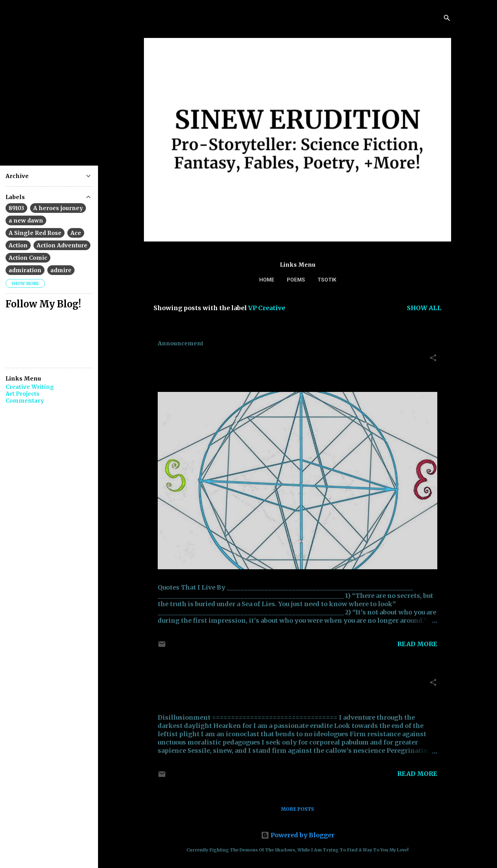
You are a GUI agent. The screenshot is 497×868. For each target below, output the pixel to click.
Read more (417, 644)
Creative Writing (30, 387)
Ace (76, 233)
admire (61, 270)
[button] (433, 359)
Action (18, 245)
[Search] (447, 19)
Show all (424, 308)
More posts (298, 809)
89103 (16, 208)
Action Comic (28, 258)
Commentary (25, 401)
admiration (25, 270)
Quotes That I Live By (207, 360)
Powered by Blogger (298, 835)
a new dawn (26, 220)
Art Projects (22, 394)
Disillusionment (195, 684)
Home (267, 280)
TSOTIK (327, 280)
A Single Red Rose (35, 233)
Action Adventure (62, 245)
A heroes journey (58, 208)
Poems (296, 280)
